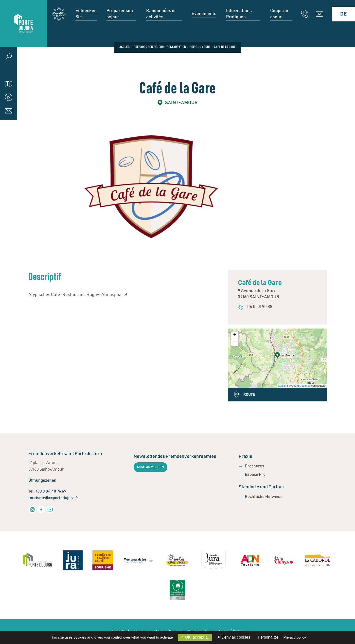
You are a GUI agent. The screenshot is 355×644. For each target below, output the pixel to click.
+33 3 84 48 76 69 (51, 491)
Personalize (268, 637)
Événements (204, 23)
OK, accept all (195, 637)
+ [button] (235, 335)
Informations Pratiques (239, 24)
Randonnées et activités (161, 24)
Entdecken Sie (86, 24)
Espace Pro (255, 475)
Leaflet (282, 386)
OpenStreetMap (301, 386)
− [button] (235, 343)
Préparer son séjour (120, 24)
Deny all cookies (234, 637)
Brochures (255, 466)
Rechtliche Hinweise (264, 497)
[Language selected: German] (341, 24)
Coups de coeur (279, 24)
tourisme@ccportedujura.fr (53, 498)
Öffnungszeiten (42, 481)
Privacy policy (295, 637)
